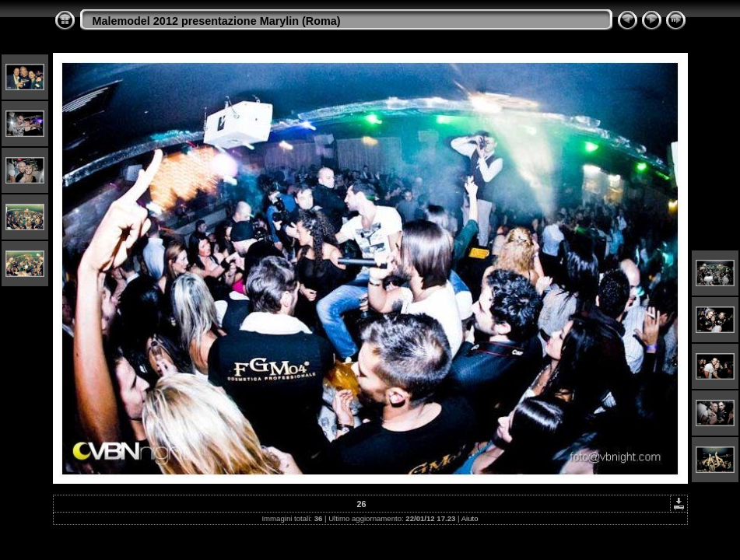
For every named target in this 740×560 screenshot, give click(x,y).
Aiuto (470, 518)
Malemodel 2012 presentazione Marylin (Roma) (217, 21)
